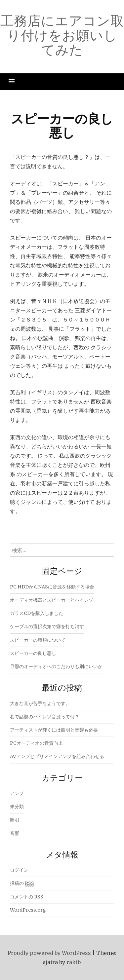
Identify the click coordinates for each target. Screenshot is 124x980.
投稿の (22, 883)
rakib (73, 962)
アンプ (17, 793)
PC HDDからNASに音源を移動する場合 (52, 587)
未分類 (17, 807)
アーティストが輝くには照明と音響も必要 (54, 730)
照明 (15, 820)
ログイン (19, 870)
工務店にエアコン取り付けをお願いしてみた (62, 35)
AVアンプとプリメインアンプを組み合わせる (57, 756)
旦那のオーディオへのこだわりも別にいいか (56, 666)
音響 (15, 833)
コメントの (27, 897)
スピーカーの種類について (38, 640)
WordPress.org (28, 910)
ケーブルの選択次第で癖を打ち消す (47, 626)
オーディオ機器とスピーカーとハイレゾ (52, 600)
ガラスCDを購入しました (37, 613)
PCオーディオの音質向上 (36, 743)
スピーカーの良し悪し (33, 653)
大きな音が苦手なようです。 (40, 703)
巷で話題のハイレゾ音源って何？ (45, 717)
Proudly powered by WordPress (49, 953)
